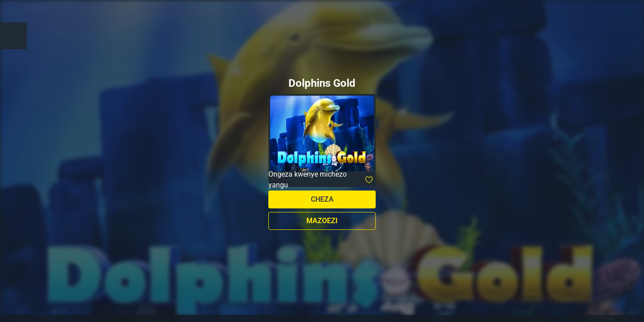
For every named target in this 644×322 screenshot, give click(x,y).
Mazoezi (322, 221)
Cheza (322, 199)
